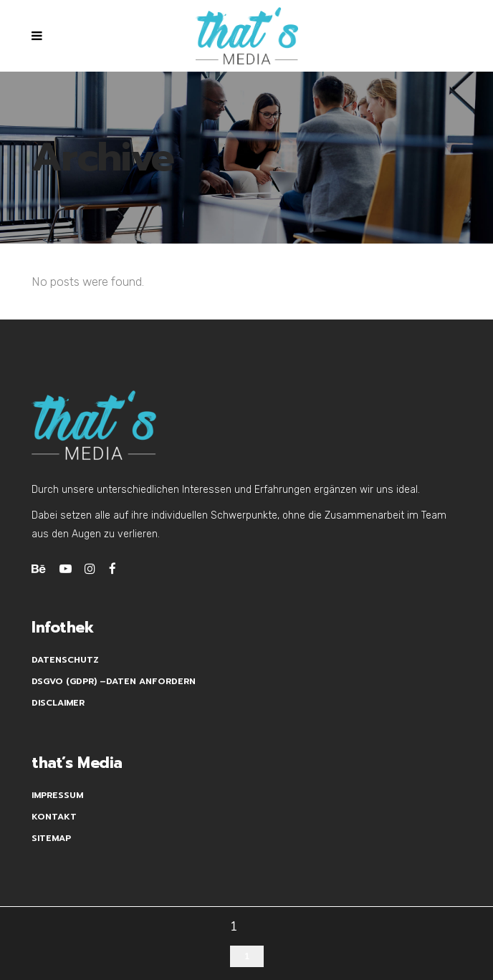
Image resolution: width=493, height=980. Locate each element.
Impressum (57, 795)
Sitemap (51, 838)
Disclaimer (58, 703)
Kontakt (54, 817)
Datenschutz (65, 660)
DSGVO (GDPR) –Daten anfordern (114, 681)
